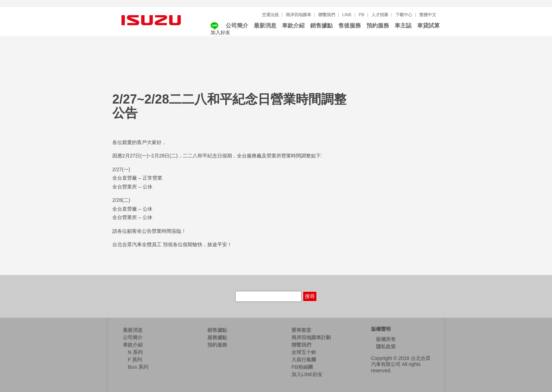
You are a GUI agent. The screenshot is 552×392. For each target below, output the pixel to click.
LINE (347, 15)
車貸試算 (428, 26)
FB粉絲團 (302, 367)
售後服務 (350, 26)
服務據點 (217, 337)
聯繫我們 (327, 15)
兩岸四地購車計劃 (311, 337)
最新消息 (265, 26)
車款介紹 (293, 26)
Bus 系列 (138, 367)
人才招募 (380, 15)
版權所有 (386, 339)
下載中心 (404, 15)
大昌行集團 (304, 360)
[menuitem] (428, 15)
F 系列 (135, 360)
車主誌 (403, 26)
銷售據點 (321, 26)
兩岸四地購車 (299, 15)
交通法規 (270, 15)
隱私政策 (386, 347)
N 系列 (135, 352)
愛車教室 (301, 330)
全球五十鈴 (304, 352)
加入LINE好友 (307, 374)
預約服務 (378, 26)
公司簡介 (237, 26)
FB (362, 15)
